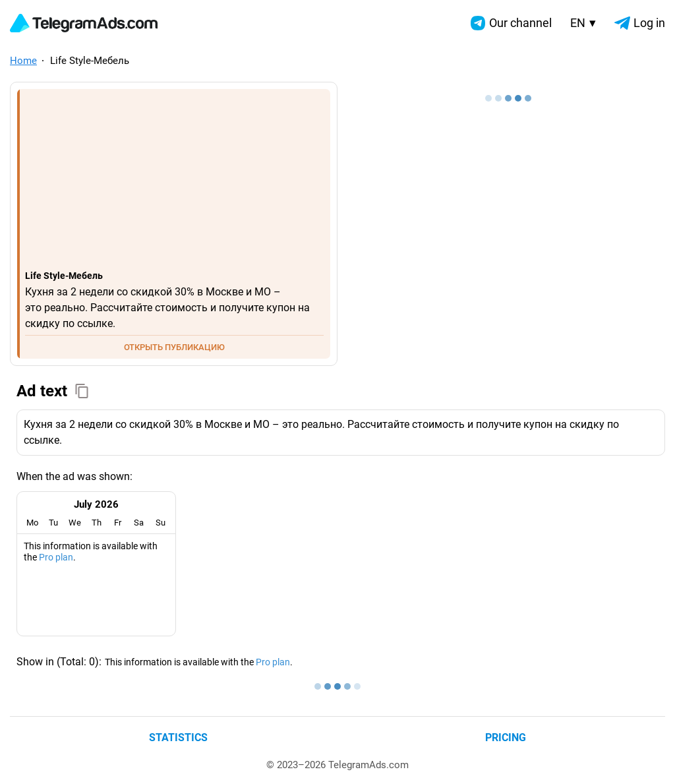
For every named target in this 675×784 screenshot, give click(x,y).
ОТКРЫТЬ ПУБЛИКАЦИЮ (174, 347)
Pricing (506, 738)
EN (583, 23)
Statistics (178, 738)
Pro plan (56, 557)
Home (23, 61)
